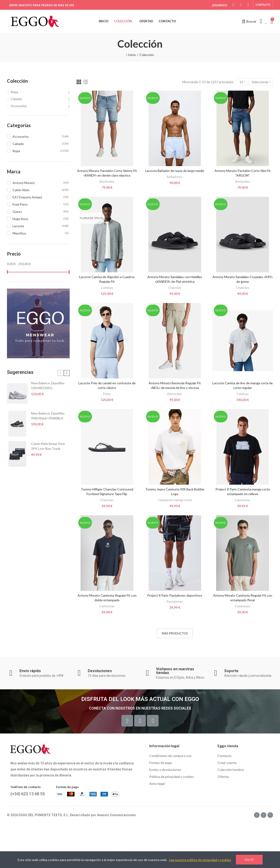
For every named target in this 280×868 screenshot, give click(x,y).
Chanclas (175, 288)
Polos (107, 394)
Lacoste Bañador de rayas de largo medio (175, 171)
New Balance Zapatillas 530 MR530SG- (48, 385)
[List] (86, 82)
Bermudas (107, 181)
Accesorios (19, 106)
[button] (263, 5)
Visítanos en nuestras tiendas (175, 671)
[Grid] (79, 82)
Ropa (14, 92)
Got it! (249, 860)
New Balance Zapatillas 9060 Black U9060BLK (48, 416)
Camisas (107, 288)
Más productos (175, 633)
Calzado (16, 99)
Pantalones (175, 601)
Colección (17, 81)
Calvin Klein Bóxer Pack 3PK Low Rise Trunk (48, 446)
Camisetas (243, 500)
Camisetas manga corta (175, 500)
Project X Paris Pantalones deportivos (175, 595)
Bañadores (175, 177)
